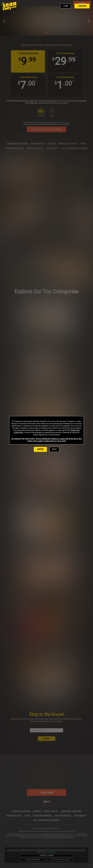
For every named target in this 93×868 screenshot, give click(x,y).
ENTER (40, 449)
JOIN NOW (82, 6)
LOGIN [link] (66, 6)
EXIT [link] (54, 449)
